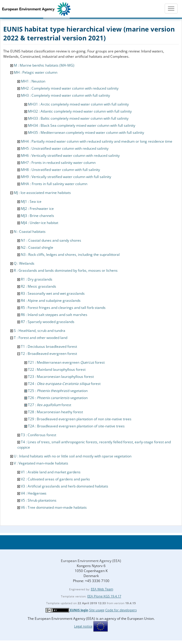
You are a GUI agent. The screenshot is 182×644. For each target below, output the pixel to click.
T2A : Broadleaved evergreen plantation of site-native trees (76, 426)
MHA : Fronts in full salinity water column (54, 184)
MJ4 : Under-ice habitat (40, 223)
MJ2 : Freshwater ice (37, 209)
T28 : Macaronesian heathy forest (55, 412)
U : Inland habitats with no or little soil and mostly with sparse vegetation (73, 456)
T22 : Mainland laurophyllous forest (57, 369)
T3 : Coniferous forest (39, 435)
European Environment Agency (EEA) (91, 561)
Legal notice (83, 626)
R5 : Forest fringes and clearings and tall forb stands (63, 308)
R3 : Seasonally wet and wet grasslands (53, 293)
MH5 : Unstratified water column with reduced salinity (65, 148)
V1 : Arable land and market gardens (51, 472)
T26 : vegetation (58, 398)
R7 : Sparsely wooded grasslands (48, 322)
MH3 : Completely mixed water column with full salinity (65, 95)
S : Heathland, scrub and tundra (40, 331)
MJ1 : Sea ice (31, 201)
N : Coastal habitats (30, 232)
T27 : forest (50, 405)
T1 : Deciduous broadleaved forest (49, 346)
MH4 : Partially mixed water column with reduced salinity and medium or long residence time (97, 141)
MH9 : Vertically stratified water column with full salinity (66, 177)
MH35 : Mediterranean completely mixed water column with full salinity (86, 132)
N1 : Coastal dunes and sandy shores (51, 240)
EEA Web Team (102, 589)
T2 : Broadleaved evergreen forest (49, 354)
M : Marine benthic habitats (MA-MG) (44, 65)
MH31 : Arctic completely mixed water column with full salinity (78, 104)
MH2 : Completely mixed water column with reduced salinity (70, 88)
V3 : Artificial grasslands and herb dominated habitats (65, 486)
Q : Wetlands (24, 263)
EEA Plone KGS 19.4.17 (104, 596)
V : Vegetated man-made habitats (41, 463)
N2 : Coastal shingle (37, 247)
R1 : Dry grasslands (37, 279)
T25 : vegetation (58, 391)
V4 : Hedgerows (34, 493)
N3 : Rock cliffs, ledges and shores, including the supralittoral (70, 255)
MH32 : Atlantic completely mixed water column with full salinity (80, 111)
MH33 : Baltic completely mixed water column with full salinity (78, 118)
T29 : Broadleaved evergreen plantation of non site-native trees (80, 419)
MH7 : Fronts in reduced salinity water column (58, 163)
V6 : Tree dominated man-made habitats (54, 507)
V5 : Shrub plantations (39, 500)
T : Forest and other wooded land (41, 338)
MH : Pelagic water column (36, 72)
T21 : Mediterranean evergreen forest (66, 362)
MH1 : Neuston (33, 81)
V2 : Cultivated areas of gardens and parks (55, 479)
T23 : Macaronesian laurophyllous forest (61, 377)
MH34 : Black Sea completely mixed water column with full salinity (82, 125)
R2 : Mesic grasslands (39, 286)
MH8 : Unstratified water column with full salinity (60, 170)
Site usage (97, 610)
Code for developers (121, 610)
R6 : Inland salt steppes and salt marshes (54, 315)
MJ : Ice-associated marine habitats (42, 193)
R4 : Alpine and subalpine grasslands (51, 300)
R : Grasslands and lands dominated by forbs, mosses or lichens (66, 270)
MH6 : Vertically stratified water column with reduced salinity (70, 155)
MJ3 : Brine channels (37, 216)
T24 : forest (64, 384)
